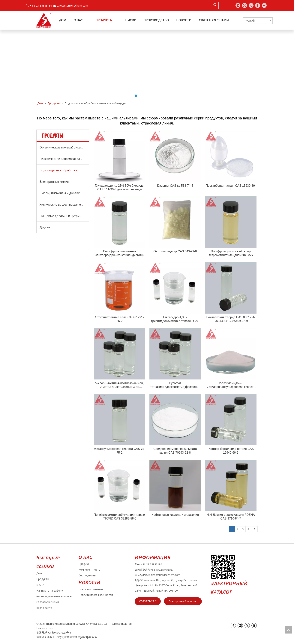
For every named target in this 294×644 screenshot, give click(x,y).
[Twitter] (247, 625)
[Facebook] (233, 625)
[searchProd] (180, 5)
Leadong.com (45, 628)
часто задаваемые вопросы (54, 596)
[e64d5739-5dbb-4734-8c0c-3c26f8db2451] (223, 567)
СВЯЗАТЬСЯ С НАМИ (148, 602)
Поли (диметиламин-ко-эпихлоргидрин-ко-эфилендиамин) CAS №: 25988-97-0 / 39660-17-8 (120, 253)
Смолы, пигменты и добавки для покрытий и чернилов (64, 193)
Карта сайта (44, 608)
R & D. (40, 585)
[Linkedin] (240, 625)
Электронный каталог (183, 601)
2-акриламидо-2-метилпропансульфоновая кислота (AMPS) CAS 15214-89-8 (231, 385)
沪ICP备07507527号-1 (58, 632)
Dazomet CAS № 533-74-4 (175, 186)
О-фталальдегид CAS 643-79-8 (175, 251)
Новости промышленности (96, 595)
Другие (45, 227)
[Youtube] (254, 625)
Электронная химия (54, 182)
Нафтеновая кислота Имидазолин (175, 515)
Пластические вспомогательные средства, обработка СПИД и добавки (64, 159)
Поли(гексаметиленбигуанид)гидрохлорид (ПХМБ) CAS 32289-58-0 (120, 517)
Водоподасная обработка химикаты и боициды (64, 170)
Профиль (84, 564)
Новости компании (91, 589)
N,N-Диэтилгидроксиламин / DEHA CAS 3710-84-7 (231, 517)
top (288, 630)
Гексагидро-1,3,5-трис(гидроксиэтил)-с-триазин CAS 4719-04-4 (175, 319)
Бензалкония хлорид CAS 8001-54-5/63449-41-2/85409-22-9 (231, 319)
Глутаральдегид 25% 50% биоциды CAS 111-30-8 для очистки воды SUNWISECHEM (119, 188)
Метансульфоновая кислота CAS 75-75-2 (120, 451)
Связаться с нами (48, 602)
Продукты (43, 579)
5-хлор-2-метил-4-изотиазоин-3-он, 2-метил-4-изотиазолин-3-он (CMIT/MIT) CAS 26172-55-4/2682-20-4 (119, 385)
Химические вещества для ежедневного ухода (64, 204)
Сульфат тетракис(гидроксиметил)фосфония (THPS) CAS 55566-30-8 (175, 385)
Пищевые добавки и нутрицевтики (64, 216)
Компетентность (89, 570)
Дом (39, 573)
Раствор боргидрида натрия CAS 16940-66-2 (231, 451)
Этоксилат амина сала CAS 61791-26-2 (120, 319)
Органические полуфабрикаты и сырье (64, 147)
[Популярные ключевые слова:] (215, 5)
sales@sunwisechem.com (72, 6)
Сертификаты (87, 575)
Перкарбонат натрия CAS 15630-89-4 (231, 187)
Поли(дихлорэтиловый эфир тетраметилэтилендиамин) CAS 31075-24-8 (231, 253)
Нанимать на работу (50, 591)
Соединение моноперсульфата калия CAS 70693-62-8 (175, 451)
